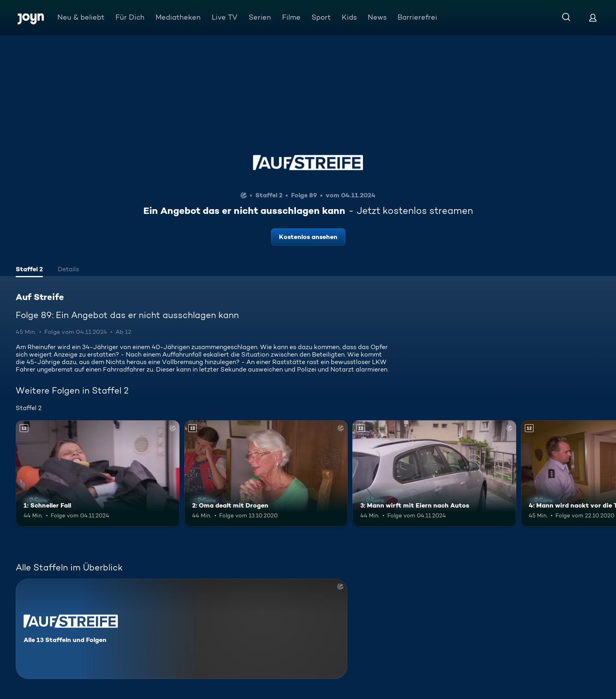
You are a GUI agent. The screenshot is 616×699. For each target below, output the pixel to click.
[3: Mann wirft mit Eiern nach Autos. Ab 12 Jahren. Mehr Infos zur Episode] (434, 474)
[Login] (593, 17)
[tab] (29, 270)
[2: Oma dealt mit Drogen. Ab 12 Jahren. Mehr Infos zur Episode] (266, 474)
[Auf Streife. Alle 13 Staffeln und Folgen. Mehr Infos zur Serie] (181, 629)
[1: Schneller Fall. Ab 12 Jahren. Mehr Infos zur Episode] (98, 474)
